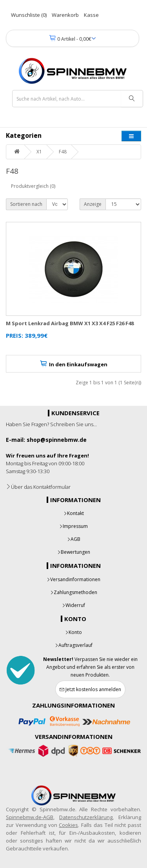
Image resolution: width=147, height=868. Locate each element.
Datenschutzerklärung (86, 817)
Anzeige (93, 204)
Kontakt (74, 513)
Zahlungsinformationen (73, 705)
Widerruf (73, 605)
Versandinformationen (73, 579)
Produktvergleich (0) (33, 186)
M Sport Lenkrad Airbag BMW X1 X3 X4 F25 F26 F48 (70, 323)
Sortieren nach (26, 204)
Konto (73, 632)
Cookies (68, 825)
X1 (39, 152)
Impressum (73, 526)
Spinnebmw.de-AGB (30, 817)
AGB (74, 539)
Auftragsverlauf (74, 645)
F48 (63, 152)
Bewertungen (74, 552)
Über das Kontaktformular (38, 487)
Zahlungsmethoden (74, 592)
